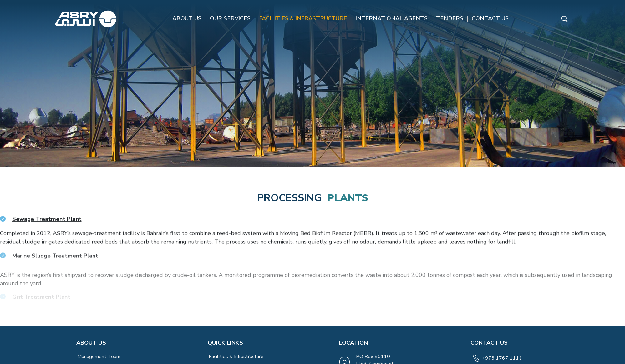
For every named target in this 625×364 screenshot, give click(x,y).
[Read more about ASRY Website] (86, 19)
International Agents (391, 18)
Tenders (450, 18)
